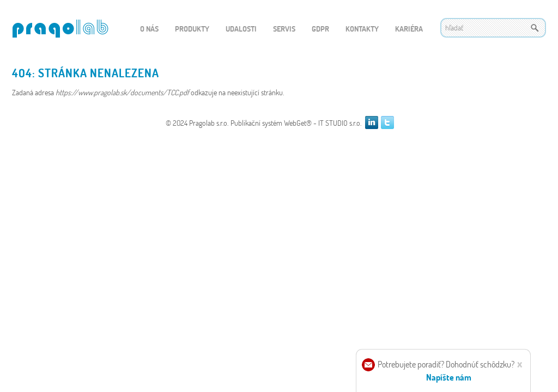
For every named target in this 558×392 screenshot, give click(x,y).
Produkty (192, 29)
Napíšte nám (449, 377)
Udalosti (241, 29)
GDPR (320, 29)
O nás (149, 29)
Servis (284, 29)
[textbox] (493, 28)
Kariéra (409, 29)
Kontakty (362, 29)
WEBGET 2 (60, 29)
